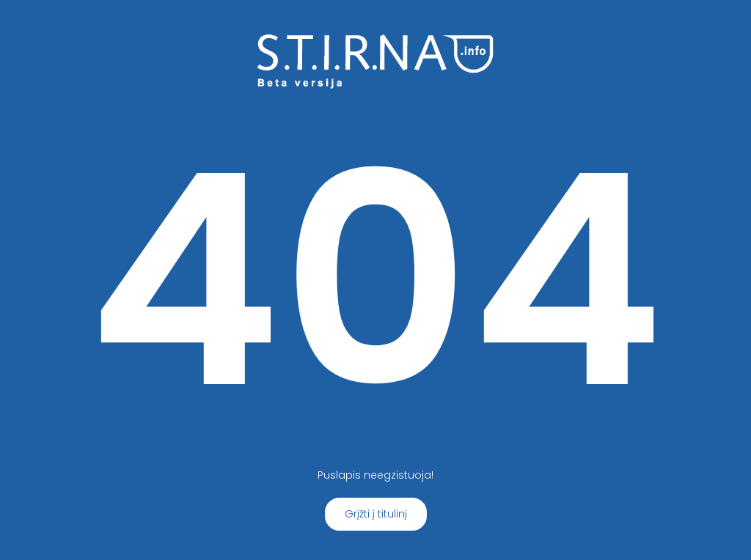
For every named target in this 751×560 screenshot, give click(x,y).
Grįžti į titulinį (376, 514)
